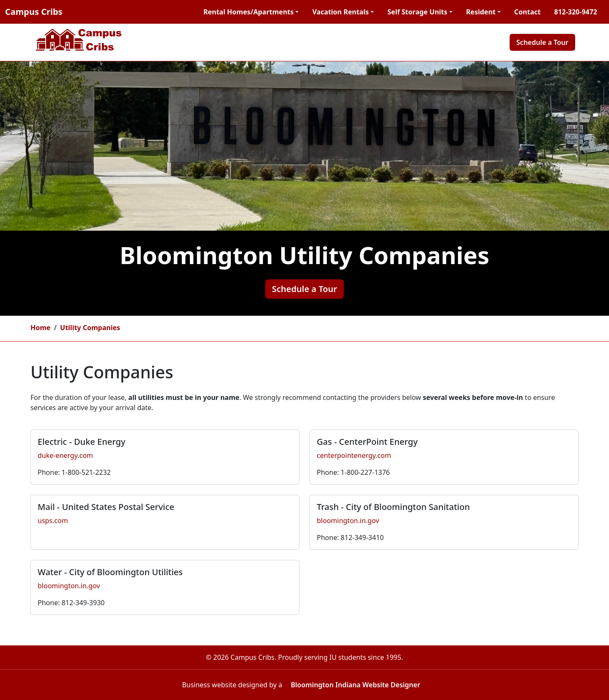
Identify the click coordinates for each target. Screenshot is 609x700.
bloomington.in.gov (348, 521)
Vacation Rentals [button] (340, 12)
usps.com (53, 521)
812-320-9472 (576, 12)
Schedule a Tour (542, 42)
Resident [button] (481, 12)
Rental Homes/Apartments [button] (248, 12)
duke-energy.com (65, 455)
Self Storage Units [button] (417, 12)
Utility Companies (90, 328)
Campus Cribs (34, 12)
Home (40, 328)
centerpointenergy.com (354, 455)
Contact (527, 12)
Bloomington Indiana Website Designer (355, 685)
